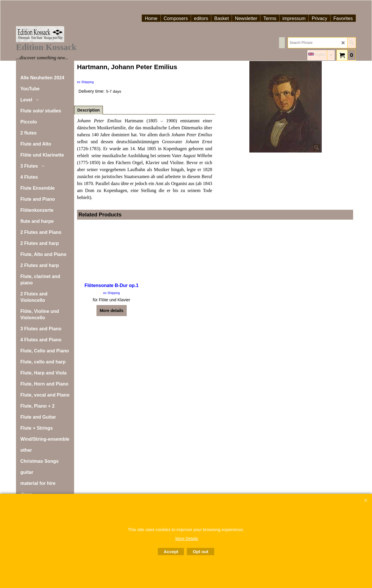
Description (88, 110)
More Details (187, 539)
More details (112, 311)
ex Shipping (85, 82)
